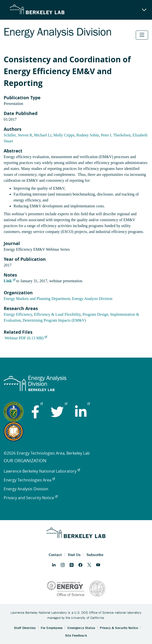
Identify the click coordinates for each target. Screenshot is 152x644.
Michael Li (43, 135)
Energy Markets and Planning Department (37, 299)
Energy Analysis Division (92, 299)
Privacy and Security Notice (31, 498)
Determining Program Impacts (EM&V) (54, 320)
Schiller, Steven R (18, 135)
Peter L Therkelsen (116, 135)
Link (9, 281)
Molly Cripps (64, 135)
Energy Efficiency (18, 314)
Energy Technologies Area (29, 480)
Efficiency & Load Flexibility (57, 314)
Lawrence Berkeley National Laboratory (42, 471)
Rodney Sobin (88, 135)
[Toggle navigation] (142, 35)
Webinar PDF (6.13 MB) (26, 338)
